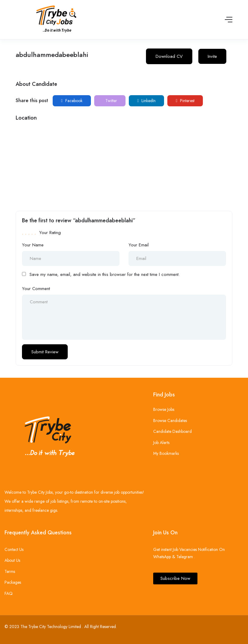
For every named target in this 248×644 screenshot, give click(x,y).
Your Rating (50, 233)
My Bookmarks (166, 453)
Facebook (72, 101)
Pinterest (185, 101)
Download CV (169, 56)
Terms (10, 571)
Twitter (111, 101)
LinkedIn (146, 101)
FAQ (9, 593)
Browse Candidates (170, 420)
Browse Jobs (164, 409)
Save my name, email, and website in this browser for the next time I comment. (105, 274)
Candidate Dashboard (172, 431)
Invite (212, 56)
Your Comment (36, 289)
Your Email (139, 245)
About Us (12, 560)
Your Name (33, 245)
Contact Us (14, 549)
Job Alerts (161, 442)
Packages (13, 582)
